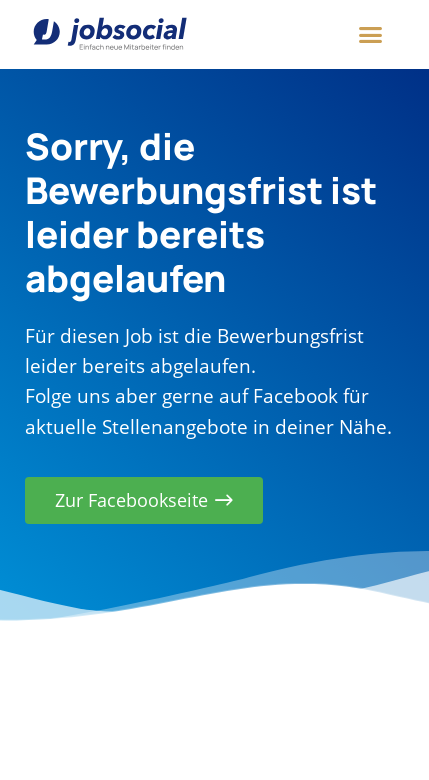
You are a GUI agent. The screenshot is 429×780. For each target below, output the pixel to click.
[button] (371, 35)
